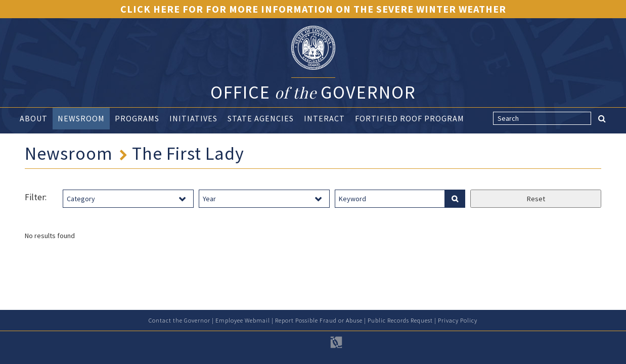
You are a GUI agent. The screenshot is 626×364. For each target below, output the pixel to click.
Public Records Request (400, 320)
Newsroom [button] (81, 118)
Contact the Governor (180, 320)
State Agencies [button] (261, 118)
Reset (536, 199)
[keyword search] (390, 199)
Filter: (36, 197)
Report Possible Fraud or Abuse (319, 320)
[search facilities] (455, 199)
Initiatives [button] (193, 118)
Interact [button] (324, 118)
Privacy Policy (458, 320)
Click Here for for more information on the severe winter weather (313, 9)
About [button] (34, 118)
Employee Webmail (243, 320)
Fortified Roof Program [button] (410, 118)
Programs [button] (137, 118)
